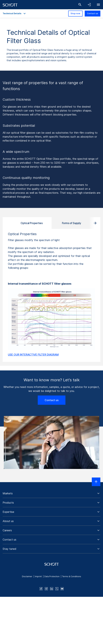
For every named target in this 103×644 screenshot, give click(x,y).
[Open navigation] (98, 5)
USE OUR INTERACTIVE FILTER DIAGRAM (33, 355)
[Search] (80, 5)
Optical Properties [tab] (32, 223)
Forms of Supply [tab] (72, 223)
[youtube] (62, 589)
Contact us (93, 13)
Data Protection (52, 576)
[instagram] (46, 589)
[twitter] (57, 589)
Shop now (75, 13)
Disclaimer (27, 576)
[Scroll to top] (96, 482)
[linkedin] (52, 589)
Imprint (38, 576)
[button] (51, 493)
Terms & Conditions (72, 576)
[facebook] (41, 589)
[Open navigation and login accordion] (89, 5)
